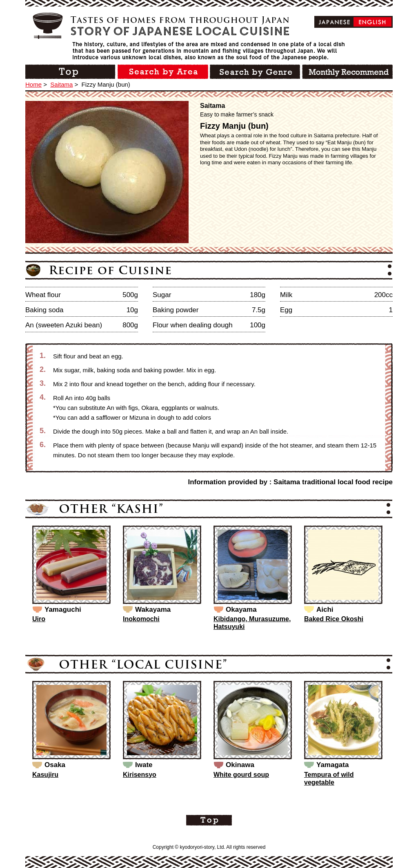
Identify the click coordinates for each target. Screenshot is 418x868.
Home (33, 84)
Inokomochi (141, 619)
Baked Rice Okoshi (334, 619)
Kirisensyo (140, 775)
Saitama (61, 84)
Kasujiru (45, 775)
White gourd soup (241, 775)
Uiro (39, 619)
